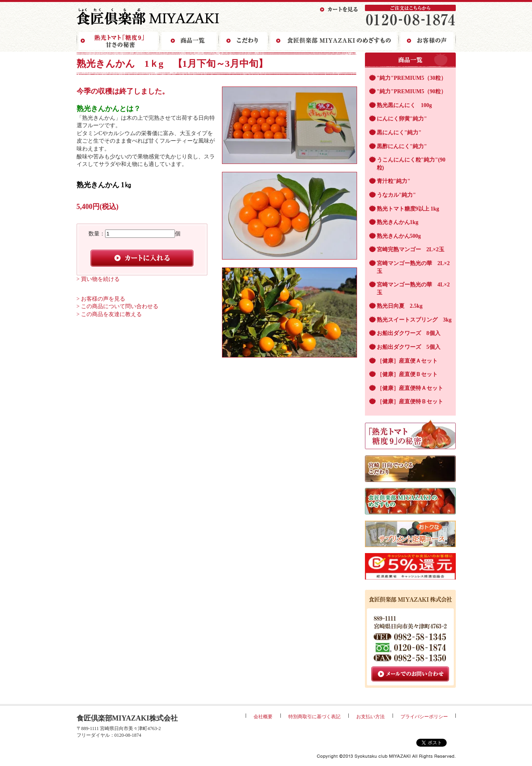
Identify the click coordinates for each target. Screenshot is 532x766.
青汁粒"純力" (394, 181)
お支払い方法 (370, 717)
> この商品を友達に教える (109, 314)
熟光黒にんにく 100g (404, 105)
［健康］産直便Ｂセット (407, 374)
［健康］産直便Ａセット (407, 361)
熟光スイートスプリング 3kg (414, 320)
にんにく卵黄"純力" (402, 119)
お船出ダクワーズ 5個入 (409, 347)
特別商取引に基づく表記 (314, 717)
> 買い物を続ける (98, 279)
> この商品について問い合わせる (117, 306)
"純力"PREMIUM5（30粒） (412, 78)
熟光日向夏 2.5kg (400, 306)
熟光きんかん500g (399, 236)
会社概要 (263, 717)
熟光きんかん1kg (398, 222)
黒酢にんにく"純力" (402, 146)
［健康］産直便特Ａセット (410, 388)
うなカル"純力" (397, 195)
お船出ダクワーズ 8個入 (409, 333)
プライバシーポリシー (424, 717)
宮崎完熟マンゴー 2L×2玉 (411, 249)
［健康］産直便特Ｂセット (410, 402)
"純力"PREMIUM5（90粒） (412, 91)
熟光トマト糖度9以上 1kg (408, 209)
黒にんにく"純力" (399, 133)
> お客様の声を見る (101, 299)
